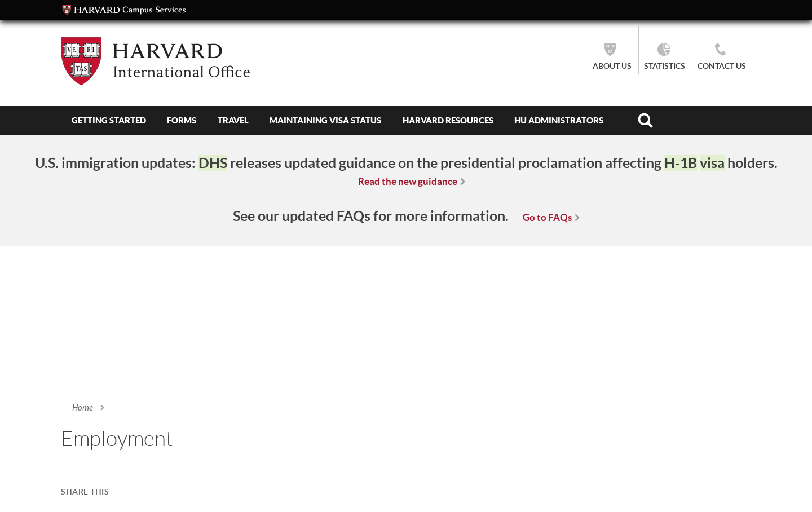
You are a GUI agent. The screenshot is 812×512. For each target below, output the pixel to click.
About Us (612, 66)
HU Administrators (559, 120)
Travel (233, 120)
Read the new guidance (408, 181)
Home (83, 408)
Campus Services (124, 10)
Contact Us (722, 66)
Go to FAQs (547, 217)
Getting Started (109, 120)
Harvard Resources (448, 120)
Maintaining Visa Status (325, 120)
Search (645, 121)
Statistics (665, 66)
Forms (182, 120)
